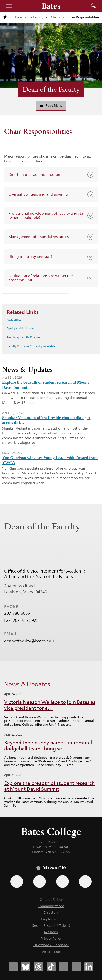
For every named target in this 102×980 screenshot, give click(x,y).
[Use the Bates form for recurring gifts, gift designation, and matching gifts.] (17, 882)
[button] (51, 174)
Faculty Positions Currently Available (31, 346)
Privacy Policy (51, 938)
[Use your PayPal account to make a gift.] (63, 882)
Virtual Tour (51, 952)
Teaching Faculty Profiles (23, 337)
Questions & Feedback (51, 945)
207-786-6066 (17, 613)
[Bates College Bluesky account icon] (26, 967)
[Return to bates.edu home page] (7, 17)
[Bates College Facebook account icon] (13, 967)
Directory (51, 912)
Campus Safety (51, 900)
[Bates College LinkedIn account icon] (89, 967)
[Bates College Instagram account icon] (64, 967)
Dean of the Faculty (29, 17)
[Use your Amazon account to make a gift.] (39, 882)
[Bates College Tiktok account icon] (51, 967)
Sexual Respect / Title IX (51, 926)
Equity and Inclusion (20, 328)
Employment (51, 919)
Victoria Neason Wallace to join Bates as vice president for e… (50, 705)
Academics (14, 319)
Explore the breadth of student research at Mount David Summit (49, 786)
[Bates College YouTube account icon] (76, 967)
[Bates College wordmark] (51, 6)
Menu (9, 6)
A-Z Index (51, 932)
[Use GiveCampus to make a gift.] (85, 882)
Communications (51, 906)
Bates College (51, 832)
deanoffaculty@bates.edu (29, 641)
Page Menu (51, 105)
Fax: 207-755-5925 (21, 620)
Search (93, 6)
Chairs (55, 17)
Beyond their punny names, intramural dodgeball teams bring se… (48, 746)
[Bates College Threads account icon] (38, 967)
